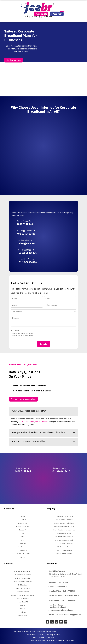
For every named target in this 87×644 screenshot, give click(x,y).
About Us (23, 520)
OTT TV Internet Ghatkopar (64, 537)
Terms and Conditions (45, 634)
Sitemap (23, 544)
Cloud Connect (41, 422)
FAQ (23, 540)
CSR (23, 537)
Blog (23, 533)
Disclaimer (57, 634)
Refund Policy (49, 637)
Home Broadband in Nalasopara (64, 530)
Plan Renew (23, 550)
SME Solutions (23, 585)
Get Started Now (14, 60)
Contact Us (23, 530)
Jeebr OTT (23, 605)
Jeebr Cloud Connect (23, 588)
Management (23, 523)
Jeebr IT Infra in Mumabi (64, 554)
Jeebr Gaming (23, 616)
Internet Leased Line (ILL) (23, 571)
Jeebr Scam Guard (23, 599)
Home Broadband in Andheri (64, 520)
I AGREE (16, 331)
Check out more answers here (23, 399)
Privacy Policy (32, 634)
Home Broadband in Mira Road (64, 527)
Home (23, 516)
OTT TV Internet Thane (64, 547)
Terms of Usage (38, 637)
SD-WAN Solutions (27, 422)
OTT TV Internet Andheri (64, 533)
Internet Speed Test (23, 527)
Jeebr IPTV (23, 609)
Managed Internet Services (23, 582)
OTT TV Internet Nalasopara (64, 544)
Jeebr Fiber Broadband (23, 575)
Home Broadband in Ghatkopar (64, 523)
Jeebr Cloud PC (23, 602)
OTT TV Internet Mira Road (64, 540)
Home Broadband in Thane (64, 516)
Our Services (23, 547)
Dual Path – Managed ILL (23, 578)
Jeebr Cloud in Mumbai (64, 550)
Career (23, 557)
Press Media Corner (23, 554)
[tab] (43, 411)
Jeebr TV (23, 612)
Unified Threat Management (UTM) (23, 595)
